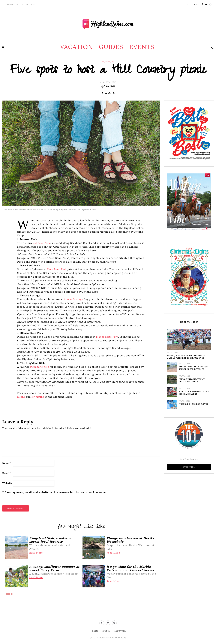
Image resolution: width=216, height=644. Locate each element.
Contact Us (29, 5)
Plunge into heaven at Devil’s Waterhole (192, 380)
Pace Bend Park (57, 269)
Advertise (12, 5)
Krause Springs (73, 299)
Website (7, 483)
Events (142, 47)
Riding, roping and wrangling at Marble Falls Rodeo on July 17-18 (186, 357)
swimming (38, 397)
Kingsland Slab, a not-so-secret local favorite (194, 368)
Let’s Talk (120, 631)
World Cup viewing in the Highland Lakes (194, 393)
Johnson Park (42, 243)
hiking (21, 397)
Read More (36, 553)
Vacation (76, 47)
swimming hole (40, 367)
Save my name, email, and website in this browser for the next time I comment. (56, 492)
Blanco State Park (107, 337)
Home (95, 631)
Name (7, 463)
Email (7, 473)
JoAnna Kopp (108, 86)
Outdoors (108, 62)
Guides (111, 47)
